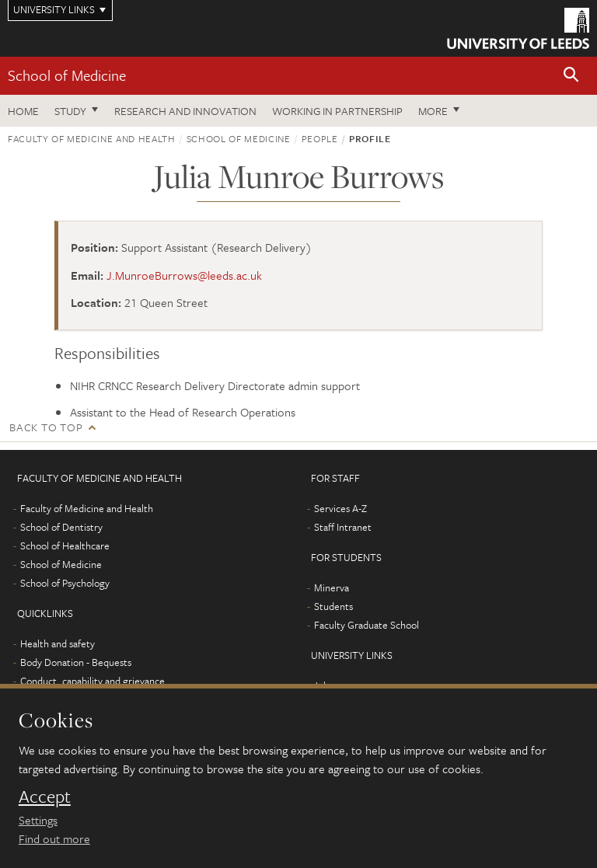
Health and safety (58, 643)
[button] (571, 76)
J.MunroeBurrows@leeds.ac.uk (184, 275)
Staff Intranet (343, 527)
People (320, 138)
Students (333, 606)
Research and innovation (185, 111)
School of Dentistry (61, 527)
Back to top (46, 427)
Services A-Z (340, 508)
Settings (38, 820)
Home (23, 111)
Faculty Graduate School (367, 625)
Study (70, 111)
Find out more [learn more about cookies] (54, 838)
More (433, 111)
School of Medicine (67, 75)
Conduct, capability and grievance (93, 681)
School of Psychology (65, 583)
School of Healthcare (65, 546)
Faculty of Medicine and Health (92, 138)
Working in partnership (337, 111)
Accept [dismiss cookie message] (45, 797)
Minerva (332, 587)
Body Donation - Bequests (76, 662)
